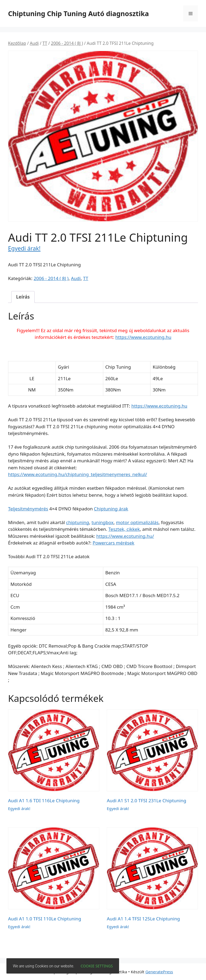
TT (45, 43)
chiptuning (78, 522)
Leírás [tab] (23, 297)
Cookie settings (97, 966)
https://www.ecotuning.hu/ (125, 536)
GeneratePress (159, 972)
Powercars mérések (113, 543)
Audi (34, 43)
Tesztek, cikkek (124, 529)
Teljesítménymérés (28, 509)
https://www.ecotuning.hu (143, 337)
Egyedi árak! (24, 248)
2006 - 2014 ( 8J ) (67, 43)
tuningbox (102, 522)
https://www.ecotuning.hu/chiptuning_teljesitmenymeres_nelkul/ (78, 474)
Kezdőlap (17, 43)
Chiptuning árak (111, 509)
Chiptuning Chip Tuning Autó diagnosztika (78, 13)
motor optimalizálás (137, 522)
